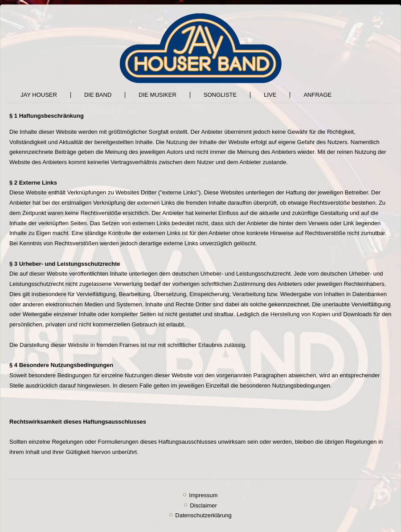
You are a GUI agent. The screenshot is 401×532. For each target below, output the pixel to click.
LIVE (270, 95)
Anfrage (317, 95)
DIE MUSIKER (158, 95)
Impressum (203, 495)
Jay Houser (39, 95)
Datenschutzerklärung (203, 515)
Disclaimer (203, 505)
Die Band (98, 95)
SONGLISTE (220, 95)
